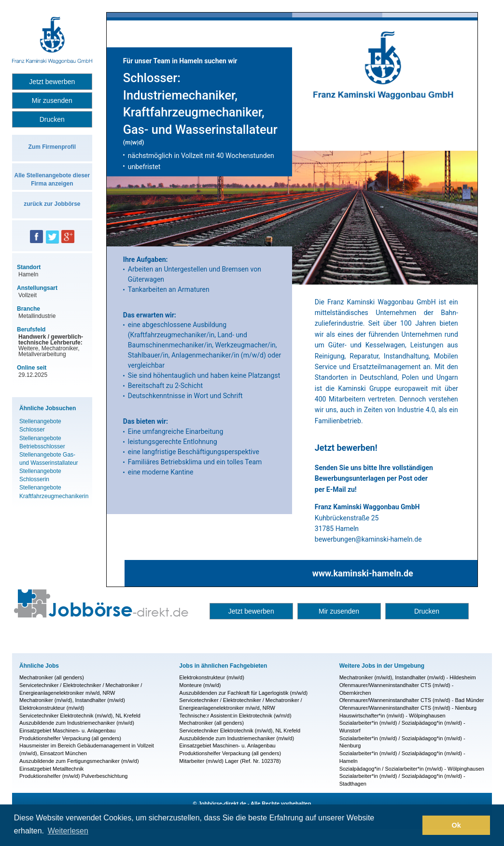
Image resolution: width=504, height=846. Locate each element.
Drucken (52, 119)
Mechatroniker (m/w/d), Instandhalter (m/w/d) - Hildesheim (408, 677)
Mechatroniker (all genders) (52, 677)
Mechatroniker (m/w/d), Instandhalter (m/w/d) (72, 700)
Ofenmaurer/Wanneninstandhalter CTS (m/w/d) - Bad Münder (412, 700)
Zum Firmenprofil (52, 147)
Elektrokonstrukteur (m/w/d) (52, 708)
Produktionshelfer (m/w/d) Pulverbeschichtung (73, 776)
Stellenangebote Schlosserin (40, 475)
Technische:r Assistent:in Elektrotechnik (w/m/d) (235, 716)
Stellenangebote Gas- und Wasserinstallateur (49, 459)
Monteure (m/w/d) (200, 685)
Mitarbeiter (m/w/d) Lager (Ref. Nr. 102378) (230, 761)
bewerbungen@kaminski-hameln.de (368, 539)
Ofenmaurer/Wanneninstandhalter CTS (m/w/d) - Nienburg (408, 708)
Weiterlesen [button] (68, 831)
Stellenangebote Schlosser (40, 425)
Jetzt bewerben (52, 82)
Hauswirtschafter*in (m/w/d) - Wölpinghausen (392, 716)
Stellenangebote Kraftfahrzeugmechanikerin (52, 492)
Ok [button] (456, 825)
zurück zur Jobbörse (52, 204)
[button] (413, 825)
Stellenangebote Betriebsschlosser (42, 442)
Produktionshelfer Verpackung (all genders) (70, 738)
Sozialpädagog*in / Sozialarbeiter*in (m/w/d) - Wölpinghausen (412, 769)
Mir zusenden (52, 100)
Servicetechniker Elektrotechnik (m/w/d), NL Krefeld (80, 716)
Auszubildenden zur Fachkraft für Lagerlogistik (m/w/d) (243, 693)
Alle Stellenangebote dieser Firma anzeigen (52, 179)
